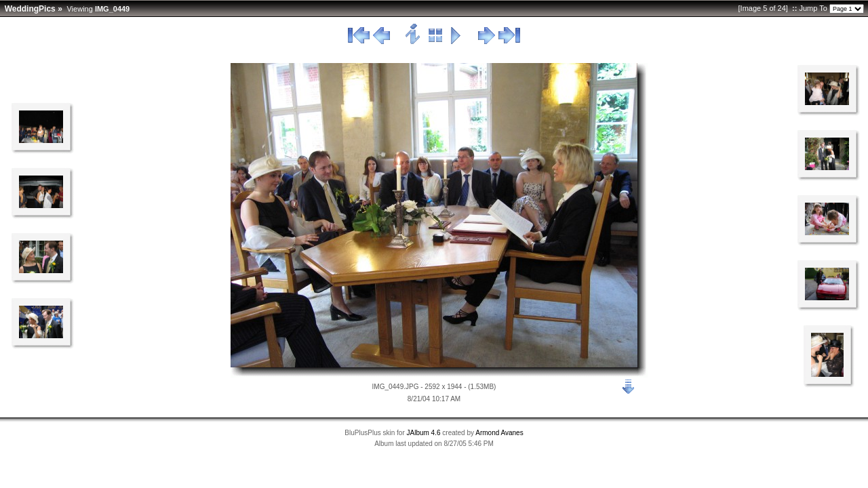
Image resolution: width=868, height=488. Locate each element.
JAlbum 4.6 (424, 433)
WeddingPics (30, 9)
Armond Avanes (499, 433)
